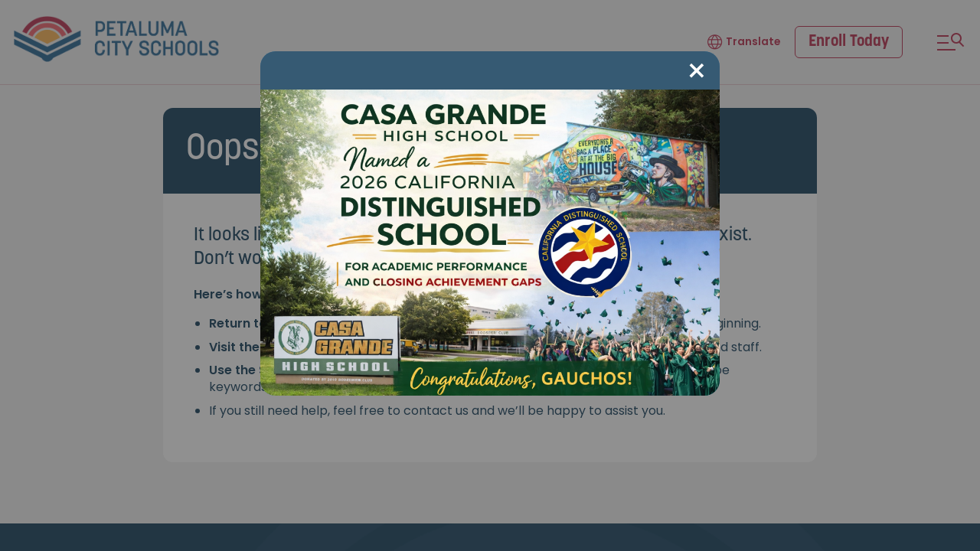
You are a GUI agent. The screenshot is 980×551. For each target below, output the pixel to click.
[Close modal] (697, 72)
